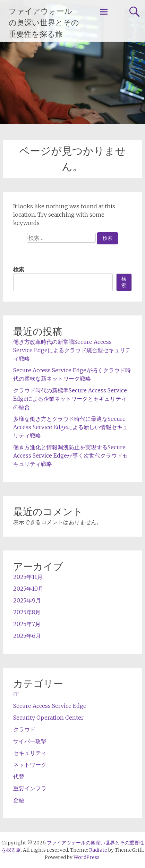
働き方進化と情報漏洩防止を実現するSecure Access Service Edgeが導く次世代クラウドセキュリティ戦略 (71, 455)
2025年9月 (27, 600)
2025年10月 (28, 589)
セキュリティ (30, 753)
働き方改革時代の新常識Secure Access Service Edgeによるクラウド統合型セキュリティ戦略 (72, 350)
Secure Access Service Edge (50, 706)
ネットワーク (30, 765)
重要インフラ (30, 788)
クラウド (24, 729)
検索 (19, 269)
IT (16, 694)
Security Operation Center (48, 718)
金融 (19, 800)
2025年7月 (27, 624)
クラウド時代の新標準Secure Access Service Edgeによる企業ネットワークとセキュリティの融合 (70, 399)
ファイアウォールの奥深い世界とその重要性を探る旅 (44, 23)
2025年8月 (27, 612)
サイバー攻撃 (30, 741)
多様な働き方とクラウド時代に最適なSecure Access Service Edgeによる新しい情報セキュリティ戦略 (71, 427)
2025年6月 (27, 636)
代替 (19, 776)
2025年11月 (28, 577)
